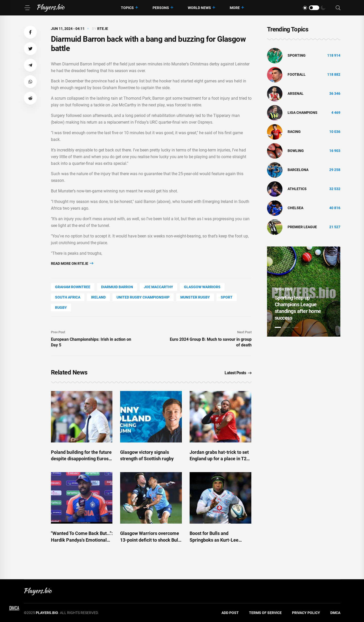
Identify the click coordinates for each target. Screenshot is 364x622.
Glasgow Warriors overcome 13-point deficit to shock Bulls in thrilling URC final (151, 540)
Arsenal (296, 93)
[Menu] (27, 8)
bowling (296, 151)
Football (297, 74)
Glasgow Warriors (202, 287)
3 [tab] (295, 327)
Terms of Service (265, 613)
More (235, 8)
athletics (297, 189)
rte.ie (103, 29)
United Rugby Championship (143, 297)
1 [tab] (278, 327)
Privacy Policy (306, 613)
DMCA (335, 613)
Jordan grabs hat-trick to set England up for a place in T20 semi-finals (219, 459)
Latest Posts (238, 373)
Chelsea (295, 208)
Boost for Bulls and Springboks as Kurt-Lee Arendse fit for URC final (215, 540)
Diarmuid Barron (117, 287)
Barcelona (298, 170)
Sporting (297, 55)
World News (199, 8)
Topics (127, 8)
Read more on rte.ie (72, 263)
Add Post (230, 613)
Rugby (61, 308)
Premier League (302, 227)
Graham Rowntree (73, 287)
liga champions (303, 113)
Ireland (98, 297)
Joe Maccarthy (158, 287)
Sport (227, 297)
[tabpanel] (304, 292)
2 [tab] (287, 327)
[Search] (338, 8)
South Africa (68, 297)
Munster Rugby (195, 297)
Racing (294, 132)
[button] (30, 32)
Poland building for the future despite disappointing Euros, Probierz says (81, 459)
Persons (161, 8)
